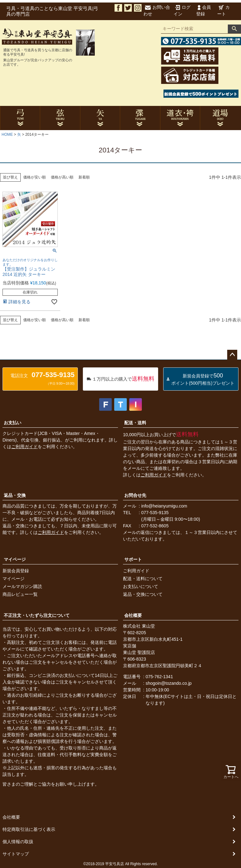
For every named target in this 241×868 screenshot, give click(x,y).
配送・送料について (143, 579)
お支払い (13, 423)
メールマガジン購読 (22, 586)
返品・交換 (15, 495)
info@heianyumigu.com (164, 506)
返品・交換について (143, 594)
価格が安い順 (35, 177)
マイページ (15, 559)
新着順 (84, 177)
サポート (133, 559)
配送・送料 (135, 423)
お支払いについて (141, 586)
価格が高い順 (62, 177)
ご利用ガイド (24, 447)
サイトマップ (16, 854)
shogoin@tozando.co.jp (169, 683)
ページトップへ (232, 355)
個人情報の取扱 (18, 842)
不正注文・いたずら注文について (37, 615)
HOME (7, 135)
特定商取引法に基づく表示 (29, 829)
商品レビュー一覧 (20, 594)
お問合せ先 (135, 495)
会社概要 (133, 615)
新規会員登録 (16, 571)
